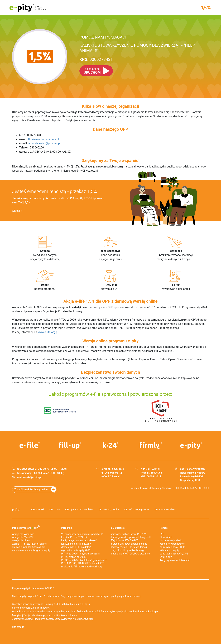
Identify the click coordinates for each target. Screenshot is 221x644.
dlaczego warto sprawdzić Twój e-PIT (131, 537)
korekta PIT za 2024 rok (74, 537)
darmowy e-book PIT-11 (173, 547)
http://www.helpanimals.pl (43, 139)
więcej (16, 211)
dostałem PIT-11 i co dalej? (76, 547)
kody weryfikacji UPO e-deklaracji (129, 547)
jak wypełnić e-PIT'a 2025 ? (76, 544)
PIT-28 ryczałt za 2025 (73, 557)
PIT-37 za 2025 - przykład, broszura (80, 554)
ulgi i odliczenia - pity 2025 (76, 550)
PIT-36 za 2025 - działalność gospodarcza (84, 560)
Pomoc (164, 528)
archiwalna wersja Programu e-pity (31, 550)
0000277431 (96, 59)
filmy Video (166, 537)
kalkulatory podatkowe (172, 544)
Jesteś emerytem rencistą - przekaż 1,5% (54, 192)
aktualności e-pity (169, 550)
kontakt (40, 509)
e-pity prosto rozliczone (28, 8)
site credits (18, 627)
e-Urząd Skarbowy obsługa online (129, 544)
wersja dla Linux (21, 541)
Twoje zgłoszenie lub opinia (175, 560)
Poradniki (67, 528)
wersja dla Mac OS (22, 537)
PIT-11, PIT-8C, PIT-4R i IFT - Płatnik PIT (83, 563)
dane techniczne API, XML (174, 554)
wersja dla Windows (23, 534)
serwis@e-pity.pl (32, 477)
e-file (16, 510)
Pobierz (26, 527)
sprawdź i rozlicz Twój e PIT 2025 (129, 534)
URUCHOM (92, 71)
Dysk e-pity (166, 557)
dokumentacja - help (171, 541)
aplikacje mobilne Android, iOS (29, 547)
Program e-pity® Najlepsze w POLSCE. (33, 588)
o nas (57, 509)
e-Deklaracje (118, 528)
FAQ (162, 534)
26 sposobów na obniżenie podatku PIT (83, 534)
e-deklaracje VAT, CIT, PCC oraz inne (130, 554)
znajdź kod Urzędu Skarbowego (128, 550)
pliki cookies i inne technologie (141, 612)
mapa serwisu (167, 509)
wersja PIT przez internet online (29, 544)
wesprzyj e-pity (111, 509)
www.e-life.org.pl (48, 332)
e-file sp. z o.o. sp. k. (79, 604)
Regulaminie (68, 612)
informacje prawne (139, 509)
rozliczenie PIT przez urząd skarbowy (82, 567)
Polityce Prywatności (88, 612)
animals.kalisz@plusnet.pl (44, 143)
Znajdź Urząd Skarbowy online (31, 490)
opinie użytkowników (81, 509)
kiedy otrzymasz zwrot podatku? (79, 541)
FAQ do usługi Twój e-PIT (124, 541)
